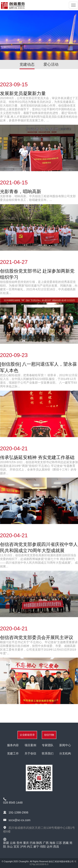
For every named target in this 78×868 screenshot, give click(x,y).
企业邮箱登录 (27, 735)
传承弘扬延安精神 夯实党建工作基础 (37, 457)
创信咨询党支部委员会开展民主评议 (37, 637)
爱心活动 (51, 64)
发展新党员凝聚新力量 (23, 93)
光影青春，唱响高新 (21, 192)
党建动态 (27, 64)
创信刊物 (49, 735)
